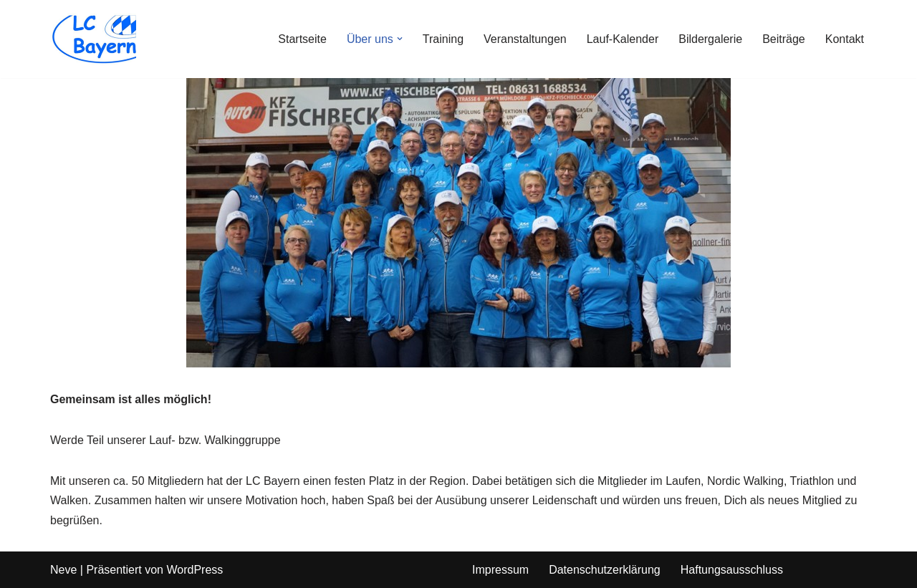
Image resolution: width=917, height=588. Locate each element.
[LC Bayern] (93, 39)
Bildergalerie (710, 39)
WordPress (195, 570)
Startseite (302, 39)
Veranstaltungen (525, 39)
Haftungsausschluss (732, 570)
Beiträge (784, 39)
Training (443, 39)
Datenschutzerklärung (605, 570)
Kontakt (845, 39)
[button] (400, 39)
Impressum (500, 570)
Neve (63, 570)
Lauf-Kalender (623, 39)
